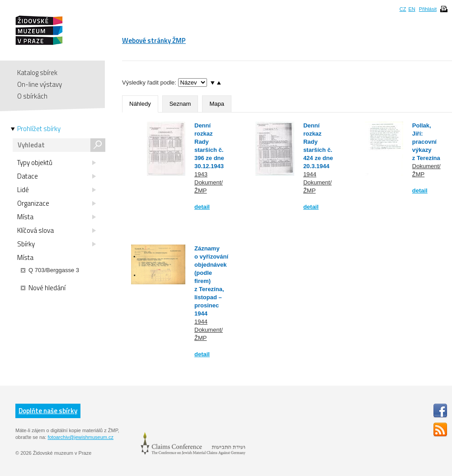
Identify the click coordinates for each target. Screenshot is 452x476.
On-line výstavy (40, 84)
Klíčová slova (56, 231)
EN (412, 9)
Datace (56, 176)
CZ (403, 9)
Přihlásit (428, 9)
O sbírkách (32, 96)
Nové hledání (43, 288)
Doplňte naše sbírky (48, 411)
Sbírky (56, 244)
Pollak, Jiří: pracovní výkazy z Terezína (426, 142)
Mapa (217, 104)
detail (202, 207)
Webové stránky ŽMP (154, 40)
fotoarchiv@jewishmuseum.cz (80, 437)
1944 (310, 174)
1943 (201, 174)
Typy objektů (56, 163)
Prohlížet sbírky (39, 129)
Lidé (56, 190)
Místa (56, 217)
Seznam (180, 104)
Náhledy (140, 104)
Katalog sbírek (37, 73)
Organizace (56, 203)
